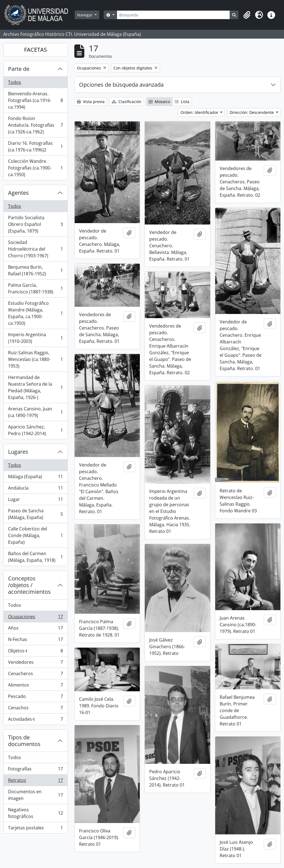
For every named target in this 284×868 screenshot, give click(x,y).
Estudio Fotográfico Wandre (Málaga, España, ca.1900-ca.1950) (35, 313)
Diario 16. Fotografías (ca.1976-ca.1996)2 (35, 146)
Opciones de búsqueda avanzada (121, 85)
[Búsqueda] (173, 15)
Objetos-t (35, 652)
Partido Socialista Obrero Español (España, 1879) (35, 224)
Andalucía (35, 489)
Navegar (85, 15)
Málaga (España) (35, 478)
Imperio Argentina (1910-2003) (35, 338)
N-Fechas (35, 641)
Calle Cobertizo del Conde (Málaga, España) (35, 535)
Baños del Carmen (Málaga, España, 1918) (35, 557)
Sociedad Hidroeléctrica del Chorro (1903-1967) (35, 249)
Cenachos (35, 709)
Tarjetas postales (35, 829)
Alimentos (35, 686)
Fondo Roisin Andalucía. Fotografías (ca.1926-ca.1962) (35, 125)
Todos (15, 82)
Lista (182, 102)
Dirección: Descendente (252, 112)
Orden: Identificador (200, 112)
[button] (247, 15)
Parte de (19, 69)
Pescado (35, 698)
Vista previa (91, 102)
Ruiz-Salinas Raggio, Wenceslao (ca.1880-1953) (35, 359)
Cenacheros (35, 675)
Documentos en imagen (35, 795)
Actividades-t (35, 720)
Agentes (18, 193)
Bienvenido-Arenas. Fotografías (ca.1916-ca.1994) (35, 100)
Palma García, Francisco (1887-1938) (35, 288)
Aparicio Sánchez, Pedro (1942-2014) (35, 430)
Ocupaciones (35, 618)
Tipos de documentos (24, 741)
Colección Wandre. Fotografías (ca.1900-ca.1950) (35, 168)
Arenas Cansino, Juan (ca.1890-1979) (35, 412)
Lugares (18, 452)
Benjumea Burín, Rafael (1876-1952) (35, 270)
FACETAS (35, 50)
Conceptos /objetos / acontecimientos (29, 585)
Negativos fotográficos (35, 813)
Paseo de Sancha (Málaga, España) (35, 514)
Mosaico (159, 102)
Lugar (35, 501)
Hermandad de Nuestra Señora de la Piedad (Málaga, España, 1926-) (35, 387)
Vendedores (35, 663)
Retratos (35, 781)
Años (35, 629)
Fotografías (35, 770)
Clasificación (127, 102)
